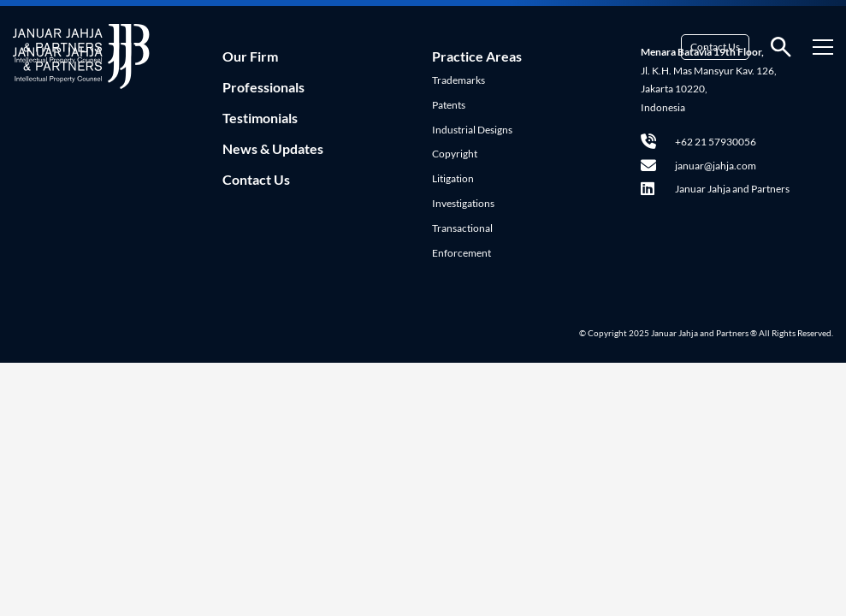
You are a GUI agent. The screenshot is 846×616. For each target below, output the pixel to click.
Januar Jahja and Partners (715, 189)
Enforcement (461, 253)
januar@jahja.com (698, 166)
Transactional (462, 228)
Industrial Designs (472, 130)
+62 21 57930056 (698, 142)
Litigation (453, 178)
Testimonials (260, 118)
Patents (449, 105)
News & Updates (273, 148)
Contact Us (715, 47)
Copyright (455, 154)
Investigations (463, 203)
